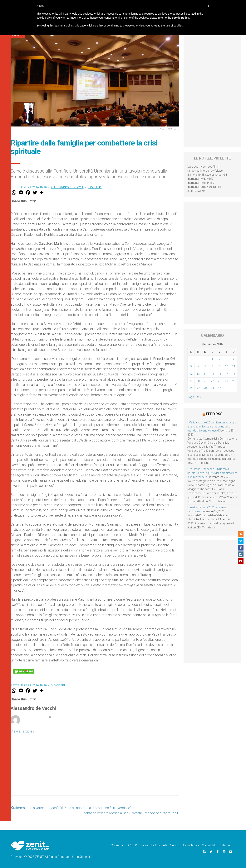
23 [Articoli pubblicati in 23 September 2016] (219, 381)
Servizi (175, 845)
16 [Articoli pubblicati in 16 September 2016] (219, 374)
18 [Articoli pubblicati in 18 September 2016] (234, 374)
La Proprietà (159, 845)
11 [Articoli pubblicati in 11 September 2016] (234, 366)
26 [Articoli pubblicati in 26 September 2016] (191, 388)
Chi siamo (118, 845)
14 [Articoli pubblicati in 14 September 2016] (205, 374)
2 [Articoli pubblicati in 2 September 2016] (219, 359)
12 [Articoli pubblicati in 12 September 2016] (191, 374)
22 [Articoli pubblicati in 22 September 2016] (212, 381)
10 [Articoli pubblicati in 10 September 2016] (227, 366)
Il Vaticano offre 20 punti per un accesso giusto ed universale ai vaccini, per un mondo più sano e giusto (212, 427)
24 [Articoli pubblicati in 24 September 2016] (227, 381)
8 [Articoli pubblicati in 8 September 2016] (212, 366)
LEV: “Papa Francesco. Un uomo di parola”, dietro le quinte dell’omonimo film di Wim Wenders (212, 473)
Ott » (198, 397)
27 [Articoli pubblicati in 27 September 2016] (198, 388)
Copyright (208, 845)
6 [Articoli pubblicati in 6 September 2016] (198, 366)
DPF (130, 845)
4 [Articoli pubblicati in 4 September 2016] (234, 359)
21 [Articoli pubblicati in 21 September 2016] (205, 381)
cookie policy (181, 18)
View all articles (22, 731)
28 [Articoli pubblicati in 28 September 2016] (205, 388)
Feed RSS (214, 414)
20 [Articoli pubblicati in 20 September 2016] (198, 381)
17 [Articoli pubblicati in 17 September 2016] (227, 374)
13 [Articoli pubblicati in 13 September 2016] (198, 374)
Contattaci (225, 845)
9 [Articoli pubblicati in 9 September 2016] (219, 366)
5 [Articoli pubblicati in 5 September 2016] (191, 366)
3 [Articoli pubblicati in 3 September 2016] (227, 359)
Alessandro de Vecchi (67, 187)
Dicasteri (95, 187)
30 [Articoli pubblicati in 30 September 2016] (219, 388)
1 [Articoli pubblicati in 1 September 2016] (212, 359)
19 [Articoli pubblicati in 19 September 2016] (191, 381)
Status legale (191, 845)
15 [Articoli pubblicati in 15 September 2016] (212, 374)
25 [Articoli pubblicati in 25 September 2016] (234, 381)
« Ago (191, 397)
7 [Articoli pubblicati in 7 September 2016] (205, 366)
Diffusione (142, 845)
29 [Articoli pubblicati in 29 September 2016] (212, 388)
